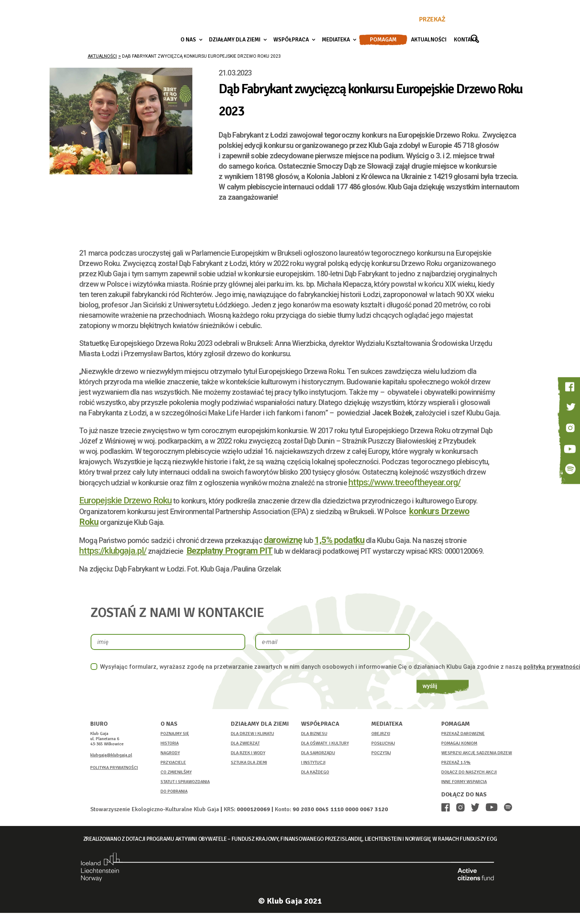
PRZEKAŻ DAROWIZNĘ (463, 734)
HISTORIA (170, 743)
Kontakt (466, 40)
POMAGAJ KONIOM (459, 743)
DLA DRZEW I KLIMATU (252, 734)
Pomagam (383, 40)
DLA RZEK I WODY (248, 753)
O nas (188, 40)
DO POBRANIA (174, 791)
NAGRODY (170, 753)
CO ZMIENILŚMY (176, 772)
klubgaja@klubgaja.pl (111, 755)
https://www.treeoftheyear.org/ (404, 482)
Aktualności (429, 40)
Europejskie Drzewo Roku (125, 500)
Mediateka (336, 40)
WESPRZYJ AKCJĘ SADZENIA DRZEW (477, 753)
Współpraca (291, 40)
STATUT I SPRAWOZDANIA (185, 782)
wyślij (433, 641)
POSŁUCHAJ (383, 743)
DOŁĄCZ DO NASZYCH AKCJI (469, 772)
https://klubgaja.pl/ (113, 551)
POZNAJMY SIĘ (175, 734)
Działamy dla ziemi (235, 40)
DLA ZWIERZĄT (245, 743)
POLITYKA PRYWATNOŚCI (114, 768)
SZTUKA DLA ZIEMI (249, 763)
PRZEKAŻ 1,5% (456, 763)
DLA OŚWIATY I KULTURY (325, 743)
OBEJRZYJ (381, 734)
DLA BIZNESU (314, 734)
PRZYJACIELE (173, 763)
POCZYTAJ (381, 753)
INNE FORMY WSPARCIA (464, 782)
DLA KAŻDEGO (315, 772)
